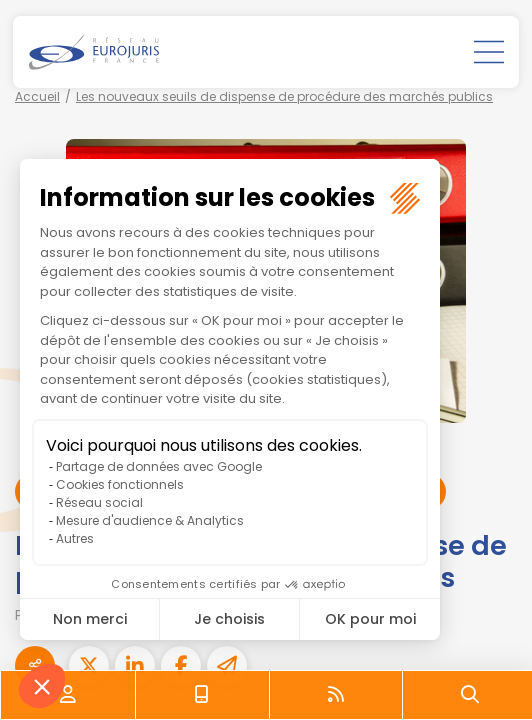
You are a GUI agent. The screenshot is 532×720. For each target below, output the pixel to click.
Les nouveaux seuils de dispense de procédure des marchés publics (284, 96)
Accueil (37, 96)
